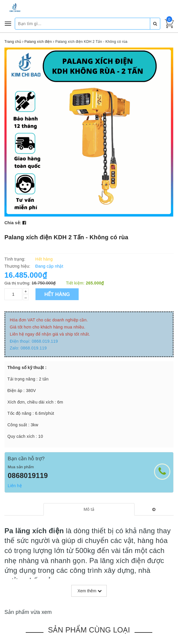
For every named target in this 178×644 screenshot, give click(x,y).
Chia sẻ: (13, 223)
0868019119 (28, 475)
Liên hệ (15, 486)
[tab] (89, 509)
